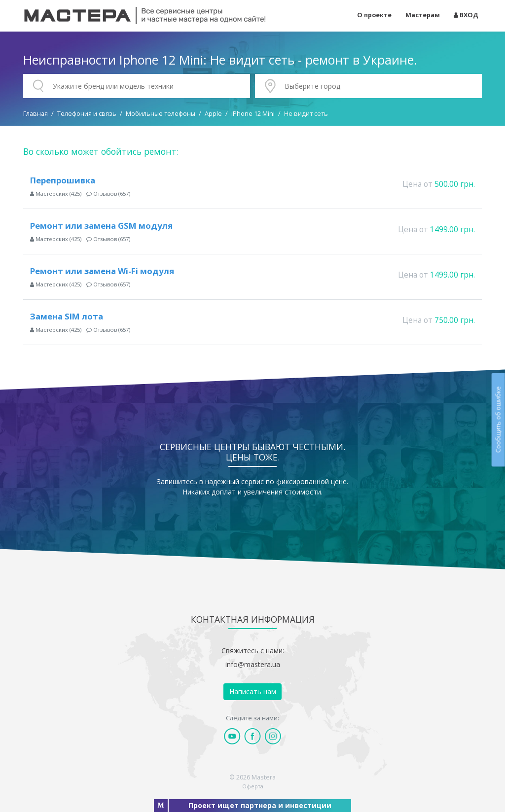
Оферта (253, 786)
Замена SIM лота (67, 316)
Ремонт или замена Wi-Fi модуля (102, 271)
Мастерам (423, 15)
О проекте (374, 15)
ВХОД (466, 15)
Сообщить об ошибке (498, 419)
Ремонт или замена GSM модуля (101, 226)
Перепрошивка (63, 180)
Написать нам (253, 691)
